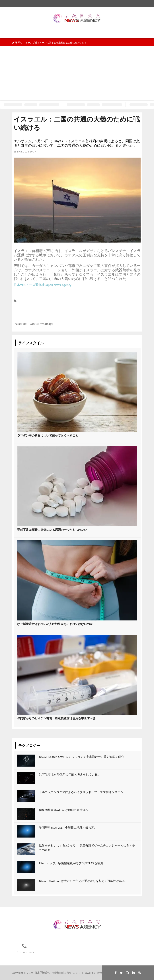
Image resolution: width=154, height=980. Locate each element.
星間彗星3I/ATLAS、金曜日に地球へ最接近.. (67, 828)
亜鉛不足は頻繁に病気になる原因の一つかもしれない (52, 530)
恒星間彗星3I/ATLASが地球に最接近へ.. (64, 810)
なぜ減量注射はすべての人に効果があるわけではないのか (55, 624)
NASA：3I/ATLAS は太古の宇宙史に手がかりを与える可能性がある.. (83, 881)
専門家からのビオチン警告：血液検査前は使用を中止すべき (56, 718)
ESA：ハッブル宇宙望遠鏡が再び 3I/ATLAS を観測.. (72, 863)
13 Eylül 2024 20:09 (25, 152)
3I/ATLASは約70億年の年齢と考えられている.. (69, 774)
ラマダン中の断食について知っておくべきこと (48, 435)
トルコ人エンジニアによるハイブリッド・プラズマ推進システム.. (82, 792)
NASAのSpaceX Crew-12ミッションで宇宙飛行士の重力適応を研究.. (82, 757)
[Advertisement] (77, 73)
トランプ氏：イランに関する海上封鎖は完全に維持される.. (57, 43)
